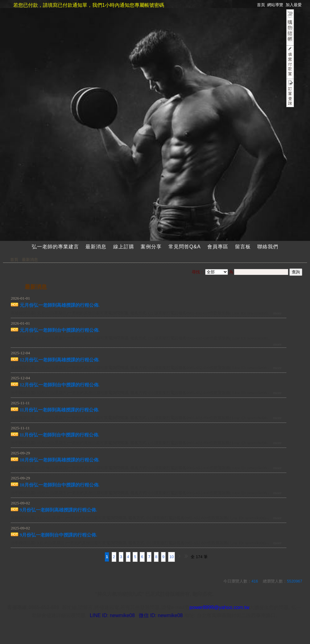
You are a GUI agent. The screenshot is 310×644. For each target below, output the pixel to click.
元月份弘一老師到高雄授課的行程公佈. (60, 305)
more (277, 313)
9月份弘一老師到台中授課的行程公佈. (58, 535)
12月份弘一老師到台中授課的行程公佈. (60, 385)
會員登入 (216, 73)
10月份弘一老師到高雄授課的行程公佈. (60, 460)
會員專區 (218, 247)
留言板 (243, 247)
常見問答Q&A (185, 247)
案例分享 (151, 247)
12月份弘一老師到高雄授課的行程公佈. (60, 360)
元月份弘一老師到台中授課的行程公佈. (60, 330)
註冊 (232, 73)
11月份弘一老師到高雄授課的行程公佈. (60, 410)
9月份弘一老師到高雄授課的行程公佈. (58, 510)
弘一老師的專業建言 (55, 247)
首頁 (14, 260)
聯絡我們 (268, 247)
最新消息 (96, 247)
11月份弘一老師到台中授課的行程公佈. (60, 435)
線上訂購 (124, 247)
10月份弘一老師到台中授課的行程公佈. (60, 485)
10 (172, 557)
